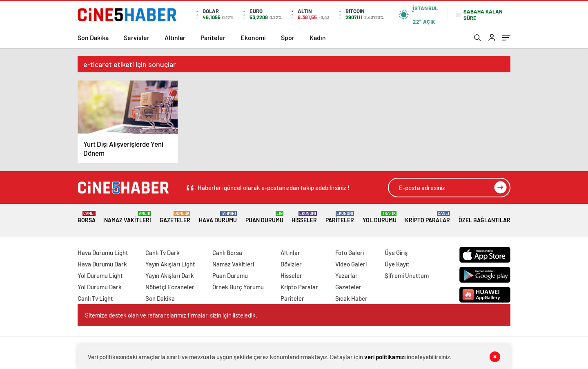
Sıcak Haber (351, 298)
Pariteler (213, 37)
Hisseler (304, 217)
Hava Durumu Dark (102, 264)
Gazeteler (175, 217)
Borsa (87, 217)
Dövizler (291, 264)
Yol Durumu (380, 217)
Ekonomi (253, 37)
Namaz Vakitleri (128, 217)
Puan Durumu (264, 217)
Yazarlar (346, 275)
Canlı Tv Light (95, 298)
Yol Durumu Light (100, 275)
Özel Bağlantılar (484, 217)
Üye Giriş (396, 253)
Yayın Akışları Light (170, 264)
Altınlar (175, 37)
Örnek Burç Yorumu (238, 287)
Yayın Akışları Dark (170, 275)
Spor (288, 37)
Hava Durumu (218, 217)
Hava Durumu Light (103, 253)
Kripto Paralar (428, 217)
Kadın (318, 37)
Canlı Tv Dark (163, 253)
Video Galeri (351, 264)
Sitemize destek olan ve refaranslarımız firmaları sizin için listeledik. (171, 315)
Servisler (137, 37)
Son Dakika (93, 37)
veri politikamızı (385, 357)
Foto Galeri (350, 253)
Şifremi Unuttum (407, 275)
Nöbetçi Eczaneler (170, 287)
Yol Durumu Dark (100, 287)
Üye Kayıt (397, 264)
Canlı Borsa (227, 253)
